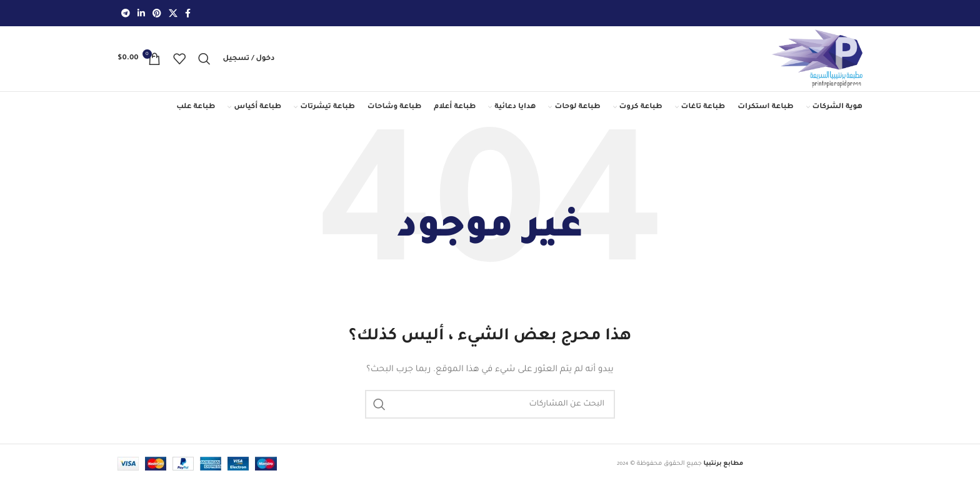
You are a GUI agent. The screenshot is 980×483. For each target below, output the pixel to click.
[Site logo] (817, 59)
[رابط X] (173, 13)
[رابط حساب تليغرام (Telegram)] (126, 13)
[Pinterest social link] (157, 13)
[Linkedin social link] (141, 13)
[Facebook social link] (188, 13)
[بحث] (204, 59)
